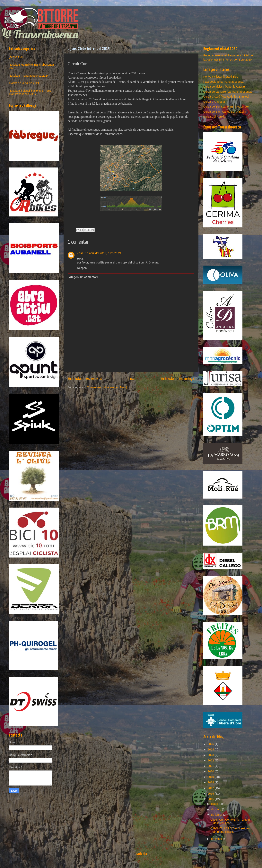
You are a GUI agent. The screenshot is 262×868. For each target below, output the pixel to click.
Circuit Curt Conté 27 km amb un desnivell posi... (231, 821)
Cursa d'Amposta (214, 102)
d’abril (215, 804)
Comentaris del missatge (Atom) (107, 387)
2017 (211, 788)
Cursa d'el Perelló (214, 117)
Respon (82, 268)
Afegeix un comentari (83, 277)
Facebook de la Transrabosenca (223, 82)
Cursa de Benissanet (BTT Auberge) (226, 107)
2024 (211, 749)
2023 (211, 755)
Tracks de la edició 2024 (24, 83)
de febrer (217, 815)
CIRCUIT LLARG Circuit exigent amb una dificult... (230, 830)
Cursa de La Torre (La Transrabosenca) (228, 92)
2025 (211, 744)
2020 (211, 771)
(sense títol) (16, 57)
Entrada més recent (85, 378)
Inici (131, 378)
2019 (211, 777)
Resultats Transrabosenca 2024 (29, 76)
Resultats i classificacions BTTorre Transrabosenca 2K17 (30, 92)
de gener (217, 839)
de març (217, 809)
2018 (211, 782)
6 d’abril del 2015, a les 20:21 (103, 253)
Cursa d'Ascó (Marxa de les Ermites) (226, 97)
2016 (211, 794)
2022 (211, 760)
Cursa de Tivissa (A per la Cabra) (224, 87)
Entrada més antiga (177, 378)
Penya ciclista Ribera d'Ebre (221, 77)
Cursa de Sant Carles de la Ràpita (225, 112)
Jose (80, 253)
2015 (211, 799)
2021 (211, 766)
